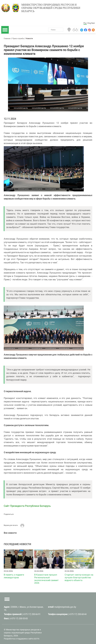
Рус (85, 23)
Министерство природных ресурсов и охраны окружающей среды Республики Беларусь (51, 8)
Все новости (10, 533)
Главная (7, 38)
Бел (93, 23)
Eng (89, 23)
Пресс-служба (18, 38)
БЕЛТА (37, 639)
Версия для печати (11, 525)
